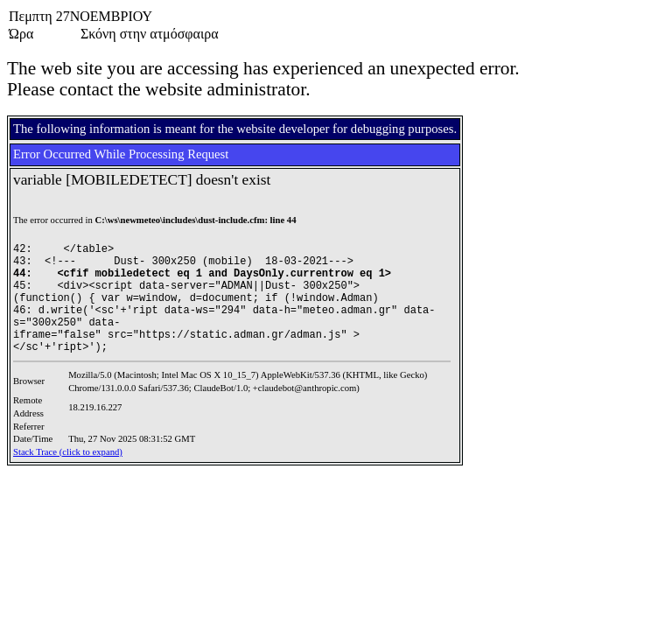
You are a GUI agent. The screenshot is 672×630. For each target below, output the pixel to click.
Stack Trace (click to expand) (68, 452)
